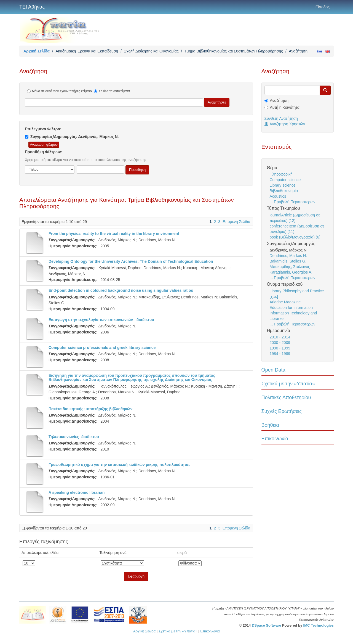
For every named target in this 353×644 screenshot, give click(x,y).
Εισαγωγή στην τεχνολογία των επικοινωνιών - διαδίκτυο (101, 320)
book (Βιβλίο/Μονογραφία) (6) (295, 237)
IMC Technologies (319, 625)
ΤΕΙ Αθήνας (32, 7)
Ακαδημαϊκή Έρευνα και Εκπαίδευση (87, 51)
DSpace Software (266, 625)
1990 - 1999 (280, 348)
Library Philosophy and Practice (297, 291)
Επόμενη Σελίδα (236, 222)
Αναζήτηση (279, 100)
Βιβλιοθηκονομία (284, 191)
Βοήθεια (270, 425)
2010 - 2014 (280, 337)
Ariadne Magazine (285, 302)
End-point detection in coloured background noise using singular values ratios (121, 290)
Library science (283, 185)
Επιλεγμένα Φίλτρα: (43, 129)
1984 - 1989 (280, 354)
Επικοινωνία (275, 439)
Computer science (285, 180)
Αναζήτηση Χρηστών (285, 124)
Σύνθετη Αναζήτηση (281, 118)
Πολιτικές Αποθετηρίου (286, 397)
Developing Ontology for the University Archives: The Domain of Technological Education (131, 261)
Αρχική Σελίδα (37, 51)
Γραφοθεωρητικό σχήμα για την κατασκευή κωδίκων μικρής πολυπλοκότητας (119, 465)
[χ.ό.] (274, 296)
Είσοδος (323, 7)
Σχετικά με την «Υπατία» (288, 384)
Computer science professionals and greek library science (102, 348)
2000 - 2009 (280, 343)
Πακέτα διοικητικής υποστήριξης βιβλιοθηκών (90, 409)
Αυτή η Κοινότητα (285, 107)
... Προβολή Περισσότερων (293, 202)
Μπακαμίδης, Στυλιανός (290, 267)
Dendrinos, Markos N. (288, 256)
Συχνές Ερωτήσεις (282, 411)
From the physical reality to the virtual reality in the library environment (114, 234)
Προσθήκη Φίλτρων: (44, 152)
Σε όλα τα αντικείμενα (112, 91)
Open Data (273, 370)
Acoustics (278, 196)
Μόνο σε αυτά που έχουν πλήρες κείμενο (59, 91)
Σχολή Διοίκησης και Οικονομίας (151, 51)
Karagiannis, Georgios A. (291, 272)
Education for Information (291, 308)
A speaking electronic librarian (77, 492)
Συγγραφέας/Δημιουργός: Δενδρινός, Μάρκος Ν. (72, 137)
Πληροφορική (281, 174)
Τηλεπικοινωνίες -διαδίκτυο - (75, 437)
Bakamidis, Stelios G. (288, 261)
